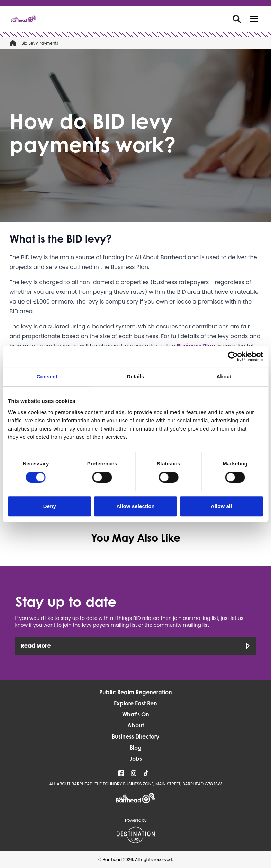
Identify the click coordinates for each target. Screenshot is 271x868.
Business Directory (135, 736)
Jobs (136, 759)
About (136, 725)
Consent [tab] (47, 376)
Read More (136, 646)
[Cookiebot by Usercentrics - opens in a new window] (233, 356)
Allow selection (135, 506)
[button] (254, 19)
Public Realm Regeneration (136, 692)
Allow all (222, 506)
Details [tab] (136, 376)
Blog (136, 748)
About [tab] (224, 376)
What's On (136, 714)
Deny (50, 506)
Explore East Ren (135, 703)
